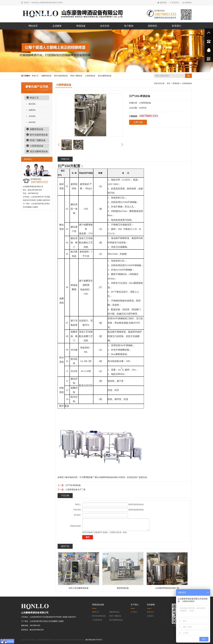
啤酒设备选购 (98, 605)
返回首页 (162, 3)
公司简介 (134, 612)
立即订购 (138, 122)
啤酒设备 (81, 26)
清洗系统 (32, 116)
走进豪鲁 (57, 26)
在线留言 (150, 616)
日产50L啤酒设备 (73, 485)
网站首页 (33, 26)
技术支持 (105, 26)
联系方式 (150, 612)
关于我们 (135, 605)
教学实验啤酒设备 (61, 76)
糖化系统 (32, 104)
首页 (168, 83)
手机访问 (175, 3)
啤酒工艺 (35, 76)
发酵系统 (32, 110)
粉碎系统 (32, 122)
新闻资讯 (153, 26)
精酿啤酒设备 (46, 76)
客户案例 (129, 26)
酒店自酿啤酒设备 (105, 76)
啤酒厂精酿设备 (76, 76)
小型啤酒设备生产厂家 (76, 490)
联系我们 (187, 3)
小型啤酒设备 (90, 76)
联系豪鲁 (151, 605)
